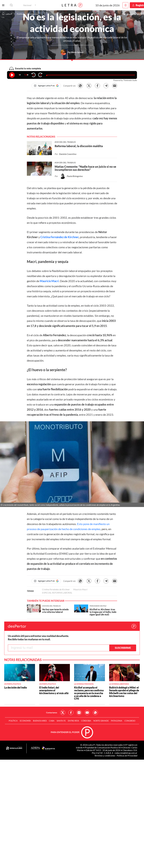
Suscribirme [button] (123, 648)
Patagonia (117, 721)
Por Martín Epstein (76, 52)
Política (13, 721)
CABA (52, 721)
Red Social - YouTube (87, 713)
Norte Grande (101, 721)
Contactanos (52, 713)
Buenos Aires (40, 721)
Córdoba (86, 721)
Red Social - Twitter (63, 713)
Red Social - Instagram (79, 713)
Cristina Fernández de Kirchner (59, 237)
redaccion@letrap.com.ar (126, 753)
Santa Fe (61, 721)
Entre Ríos (73, 721)
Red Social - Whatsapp (95, 713)
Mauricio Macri (49, 281)
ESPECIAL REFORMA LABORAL (57, 593)
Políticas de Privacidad (127, 755)
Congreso (130, 721)
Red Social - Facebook (71, 713)
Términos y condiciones (105, 755)
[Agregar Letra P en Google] (46, 86)
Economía (25, 721)
